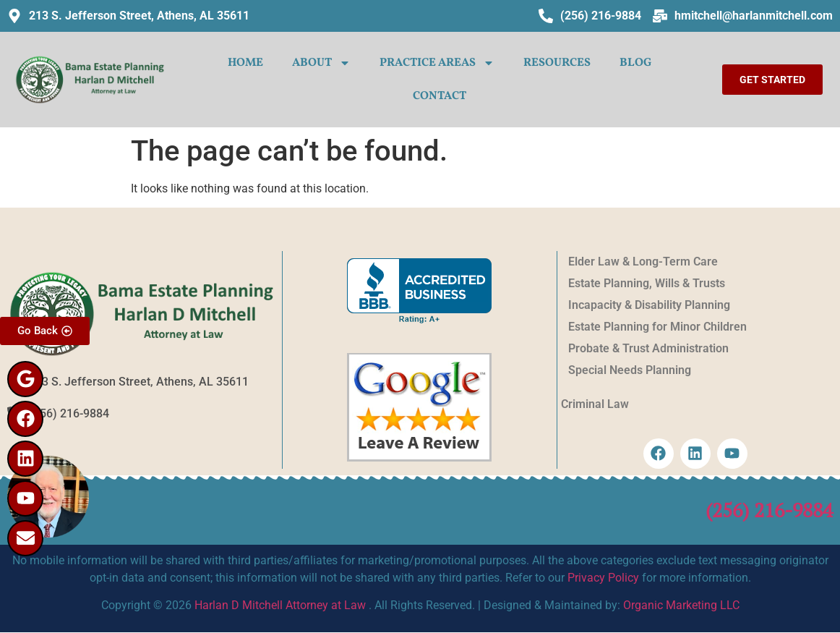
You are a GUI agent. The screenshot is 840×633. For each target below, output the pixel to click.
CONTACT (440, 96)
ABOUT (321, 63)
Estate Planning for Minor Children (657, 327)
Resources (557, 63)
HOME (245, 63)
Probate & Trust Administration (648, 348)
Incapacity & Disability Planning (649, 305)
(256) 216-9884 (769, 510)
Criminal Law (595, 404)
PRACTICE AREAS (437, 63)
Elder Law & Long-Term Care (643, 262)
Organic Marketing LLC (681, 605)
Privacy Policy (603, 578)
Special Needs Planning (630, 370)
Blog (635, 63)
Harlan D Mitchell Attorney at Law (280, 605)
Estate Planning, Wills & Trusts (647, 283)
